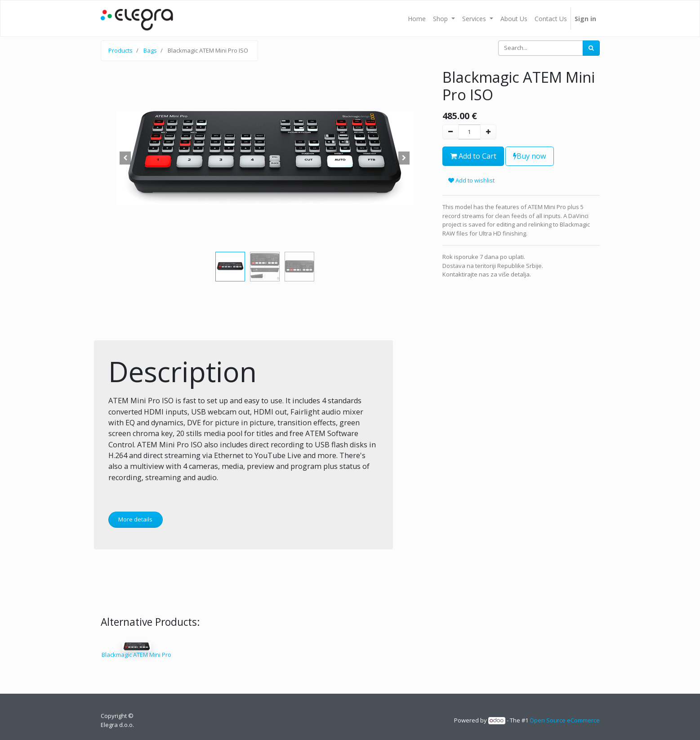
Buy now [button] (530, 156)
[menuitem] (417, 18)
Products (120, 50)
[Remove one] (450, 132)
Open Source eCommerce (565, 720)
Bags (150, 50)
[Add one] (488, 132)
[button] (125, 158)
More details (135, 519)
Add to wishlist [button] (471, 180)
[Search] (591, 48)
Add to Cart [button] (473, 156)
